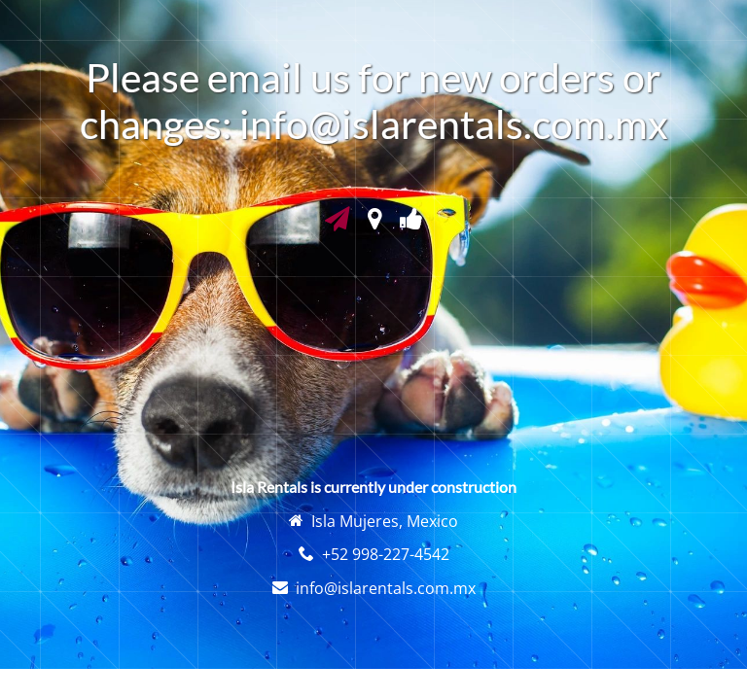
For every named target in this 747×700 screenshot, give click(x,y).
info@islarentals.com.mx (386, 588)
